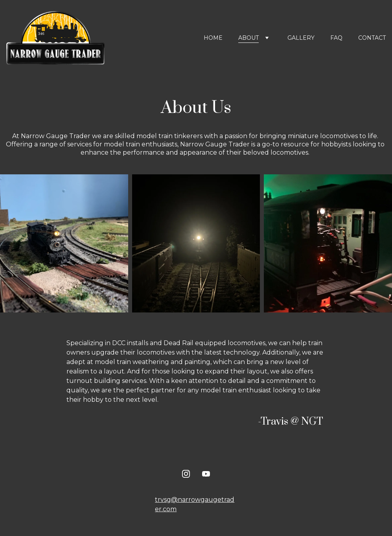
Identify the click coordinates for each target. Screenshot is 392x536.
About (248, 38)
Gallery (301, 38)
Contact (372, 38)
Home (213, 38)
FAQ (336, 38)
